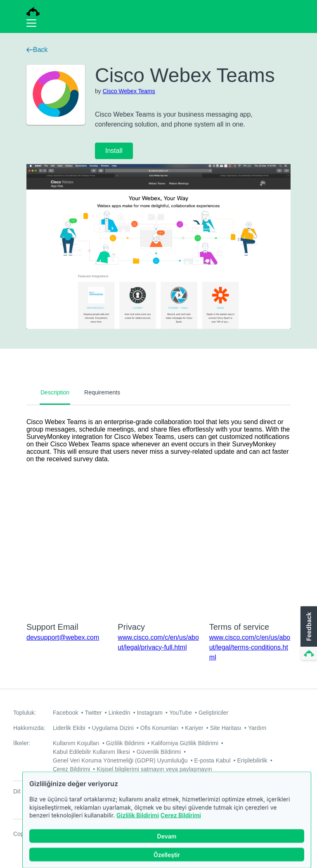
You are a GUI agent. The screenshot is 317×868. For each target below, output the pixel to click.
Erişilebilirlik (252, 760)
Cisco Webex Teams (129, 91)
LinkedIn (119, 713)
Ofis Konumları (160, 728)
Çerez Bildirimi (181, 825)
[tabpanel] (158, 508)
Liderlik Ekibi (69, 728)
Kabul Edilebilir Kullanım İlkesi (91, 752)
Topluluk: (25, 713)
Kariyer (194, 728)
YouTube (181, 713)
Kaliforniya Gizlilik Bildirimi (185, 743)
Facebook (65, 713)
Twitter (93, 713)
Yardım (257, 728)
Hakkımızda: (29, 728)
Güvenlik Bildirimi (159, 752)
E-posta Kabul (213, 760)
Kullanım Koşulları (76, 743)
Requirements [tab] (102, 392)
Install (114, 151)
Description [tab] (55, 392)
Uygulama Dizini (113, 728)
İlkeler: (22, 743)
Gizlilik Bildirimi (138, 825)
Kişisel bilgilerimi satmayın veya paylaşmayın (154, 769)
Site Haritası (226, 728)
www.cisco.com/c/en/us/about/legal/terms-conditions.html (250, 647)
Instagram (150, 713)
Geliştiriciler (213, 713)
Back (37, 50)
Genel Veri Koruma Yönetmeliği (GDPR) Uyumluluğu (120, 760)
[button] (308, 633)
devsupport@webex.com (63, 637)
